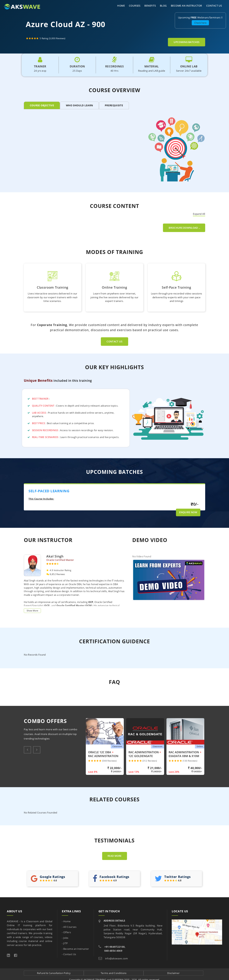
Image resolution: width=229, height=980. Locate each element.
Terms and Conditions (114, 973)
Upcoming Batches (186, 42)
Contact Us (214, 6)
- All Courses (69, 927)
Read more (115, 856)
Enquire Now (188, 512)
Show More (32, 611)
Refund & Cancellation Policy (54, 973)
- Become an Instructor (75, 949)
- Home (66, 921)
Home (121, 6)
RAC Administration (103, 756)
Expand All (199, 214)
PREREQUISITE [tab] (114, 105)
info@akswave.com (116, 958)
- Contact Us (69, 954)
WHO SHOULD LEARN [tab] (79, 105)
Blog (163, 6)
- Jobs (65, 938)
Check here (200, 23)
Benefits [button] (150, 6)
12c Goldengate (141, 756)
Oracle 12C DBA (100, 752)
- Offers (66, 932)
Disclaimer (173, 973)
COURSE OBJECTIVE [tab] (42, 105)
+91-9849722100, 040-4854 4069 (115, 949)
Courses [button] (135, 6)
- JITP (65, 943)
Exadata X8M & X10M (184, 756)
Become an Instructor (186, 6)
